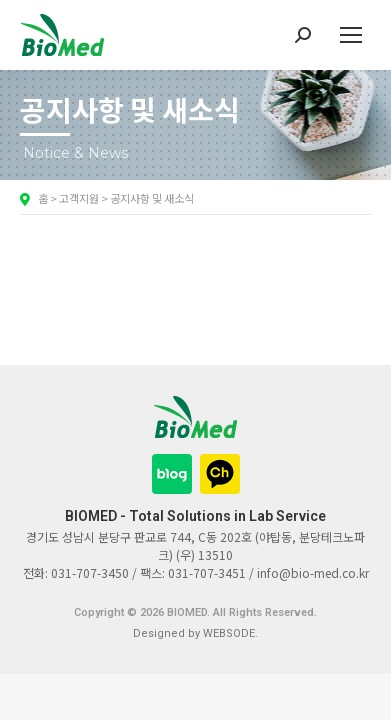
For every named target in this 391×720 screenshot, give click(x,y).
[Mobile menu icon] (351, 35)
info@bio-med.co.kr (313, 572)
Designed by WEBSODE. (195, 633)
